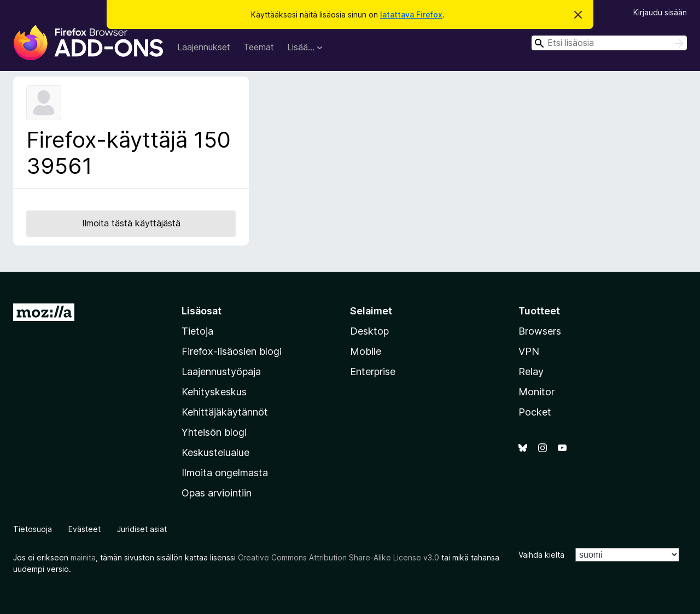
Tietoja (197, 331)
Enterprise (373, 372)
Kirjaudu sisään (660, 12)
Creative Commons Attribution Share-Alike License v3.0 (339, 557)
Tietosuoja (33, 529)
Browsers (540, 331)
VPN (529, 351)
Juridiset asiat (142, 529)
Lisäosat (202, 311)
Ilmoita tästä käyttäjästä (131, 223)
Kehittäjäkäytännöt (225, 412)
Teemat (259, 47)
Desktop (369, 331)
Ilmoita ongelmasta (225, 473)
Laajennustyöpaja (221, 372)
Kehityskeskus (214, 392)
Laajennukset (204, 47)
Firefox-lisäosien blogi (232, 351)
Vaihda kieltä (541, 555)
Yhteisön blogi (214, 432)
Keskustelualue (215, 452)
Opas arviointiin (217, 493)
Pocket (535, 412)
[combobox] (609, 43)
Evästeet (84, 529)
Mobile (366, 351)
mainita (83, 557)
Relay (531, 372)
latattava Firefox (411, 14)
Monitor (536, 392)
